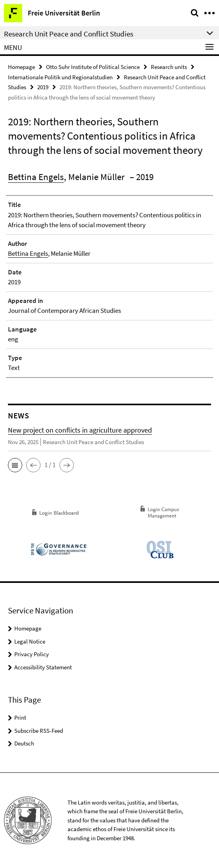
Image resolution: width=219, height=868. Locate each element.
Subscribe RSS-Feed (39, 731)
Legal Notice (30, 641)
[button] (15, 465)
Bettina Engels (36, 177)
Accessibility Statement (43, 667)
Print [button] (20, 718)
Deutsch (24, 743)
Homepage (21, 67)
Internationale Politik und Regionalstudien (60, 77)
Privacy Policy (32, 654)
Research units (169, 67)
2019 (43, 87)
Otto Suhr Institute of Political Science (93, 67)
